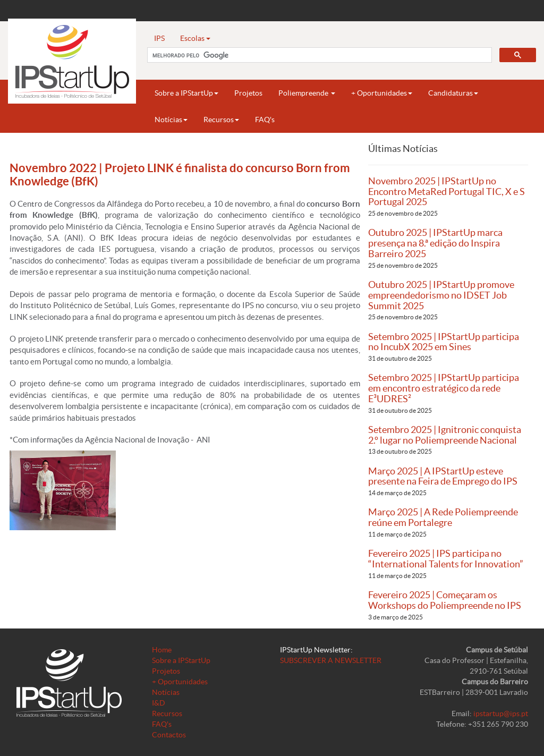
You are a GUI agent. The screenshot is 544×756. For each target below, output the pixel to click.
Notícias (171, 120)
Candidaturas (453, 93)
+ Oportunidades (382, 93)
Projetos (248, 93)
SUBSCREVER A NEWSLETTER (331, 660)
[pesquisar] (318, 55)
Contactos (169, 735)
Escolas (195, 38)
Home (162, 650)
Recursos (221, 120)
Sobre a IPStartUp (186, 93)
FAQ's (265, 120)
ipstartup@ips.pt (501, 713)
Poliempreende (307, 93)
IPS (159, 38)
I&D (159, 703)
